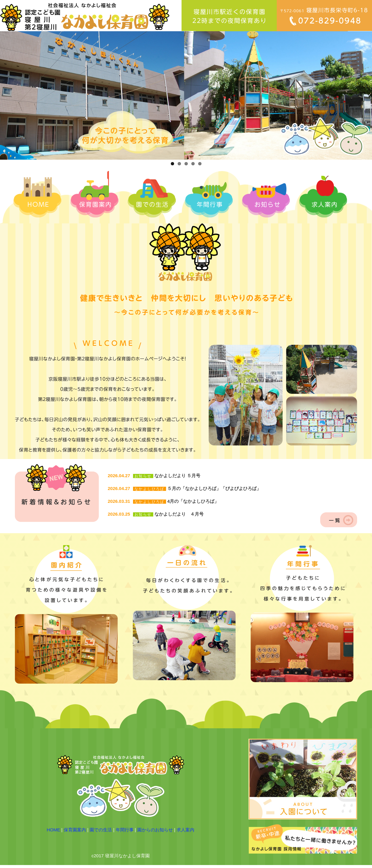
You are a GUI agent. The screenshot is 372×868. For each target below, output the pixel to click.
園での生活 (101, 830)
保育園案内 (75, 830)
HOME (53, 830)
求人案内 (185, 830)
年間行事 (125, 830)
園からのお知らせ (155, 830)
